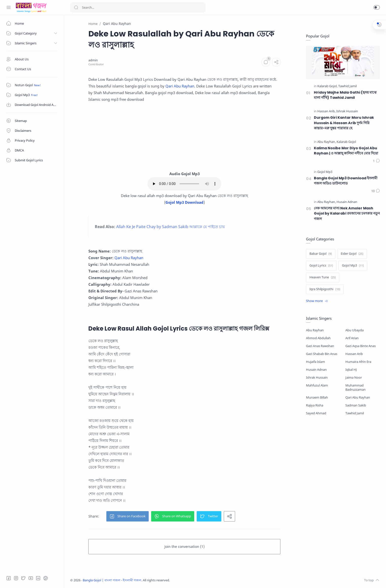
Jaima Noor (354, 378)
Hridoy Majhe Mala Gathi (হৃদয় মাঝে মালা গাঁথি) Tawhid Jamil (345, 95)
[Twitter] (23, 578)
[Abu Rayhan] (327, 142)
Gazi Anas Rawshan (320, 346)
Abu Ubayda (354, 330)
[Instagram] (16, 578)
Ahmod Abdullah (318, 338)
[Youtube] (31, 578)
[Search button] (76, 7)
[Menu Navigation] (9, 7)
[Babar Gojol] (321, 254)
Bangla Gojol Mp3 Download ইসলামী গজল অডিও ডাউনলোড (346, 181)
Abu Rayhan (315, 330)
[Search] (138, 7)
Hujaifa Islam (315, 362)
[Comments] (266, 62)
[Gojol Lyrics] (321, 266)
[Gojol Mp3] (325, 172)
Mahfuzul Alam (317, 385)
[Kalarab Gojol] (327, 86)
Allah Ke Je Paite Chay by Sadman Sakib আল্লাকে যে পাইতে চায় (170, 227)
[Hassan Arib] (326, 111)
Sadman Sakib (356, 405)
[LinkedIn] (38, 578)
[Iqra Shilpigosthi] (325, 289)
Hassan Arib (354, 354)
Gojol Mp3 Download (185, 202)
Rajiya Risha (315, 405)
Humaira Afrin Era (358, 362)
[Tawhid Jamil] (347, 86)
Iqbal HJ (351, 370)
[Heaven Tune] (323, 277)
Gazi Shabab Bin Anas (322, 354)
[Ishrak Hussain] (347, 111)
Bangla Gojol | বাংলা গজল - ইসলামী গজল (112, 580)
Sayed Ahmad (316, 413)
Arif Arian (352, 338)
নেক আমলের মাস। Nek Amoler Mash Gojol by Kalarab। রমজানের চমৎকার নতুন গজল (347, 213)
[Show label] (317, 301)
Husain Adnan (316, 370)
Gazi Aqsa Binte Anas (361, 346)
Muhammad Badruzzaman (355, 387)
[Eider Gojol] (352, 254)
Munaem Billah (317, 397)
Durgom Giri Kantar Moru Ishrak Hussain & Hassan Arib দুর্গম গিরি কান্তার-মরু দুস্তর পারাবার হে (344, 123)
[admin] (93, 60)
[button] (377, 7)
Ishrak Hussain (317, 378)
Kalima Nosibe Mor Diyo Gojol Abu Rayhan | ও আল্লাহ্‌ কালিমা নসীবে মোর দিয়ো (346, 151)
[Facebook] (9, 578)
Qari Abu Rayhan (180, 86)
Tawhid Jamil (355, 413)
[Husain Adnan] (347, 202)
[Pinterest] (46, 578)
